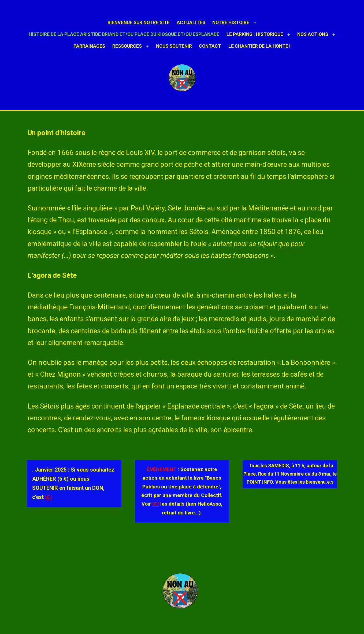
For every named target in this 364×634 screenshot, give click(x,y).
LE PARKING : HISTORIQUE (255, 34)
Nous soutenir (174, 46)
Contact (210, 46)
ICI (49, 497)
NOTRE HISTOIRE (231, 23)
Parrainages (89, 46)
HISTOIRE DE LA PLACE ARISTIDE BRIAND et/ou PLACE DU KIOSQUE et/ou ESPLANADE (124, 34)
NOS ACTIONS (313, 34)
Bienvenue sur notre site (139, 23)
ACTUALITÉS (191, 23)
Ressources (127, 46)
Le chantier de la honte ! (259, 46)
